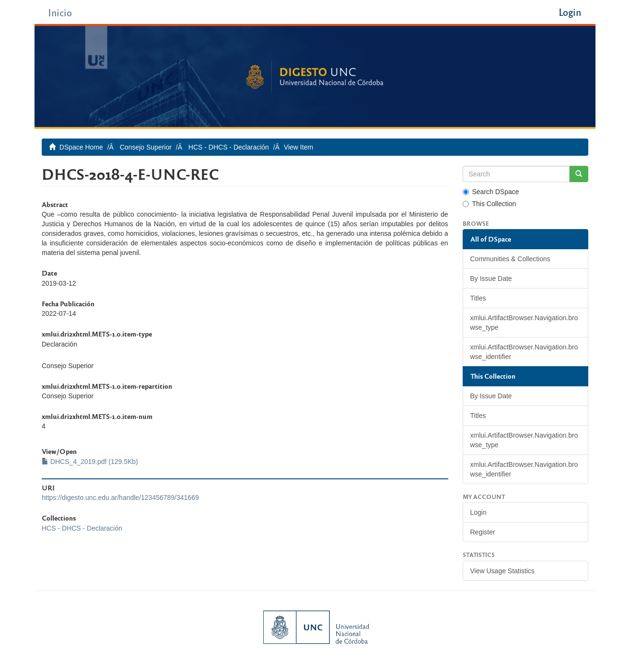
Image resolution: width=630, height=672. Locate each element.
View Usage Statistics (502, 571)
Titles (478, 298)
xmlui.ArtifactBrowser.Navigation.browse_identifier (524, 352)
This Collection (490, 204)
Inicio (60, 12)
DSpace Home (81, 147)
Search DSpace (491, 192)
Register (483, 532)
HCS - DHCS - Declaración (229, 147)
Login (478, 512)
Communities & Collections (510, 259)
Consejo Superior (146, 147)
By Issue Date (491, 278)
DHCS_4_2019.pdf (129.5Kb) (90, 462)
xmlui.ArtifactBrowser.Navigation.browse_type (524, 323)
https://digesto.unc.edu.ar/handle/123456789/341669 (120, 498)
